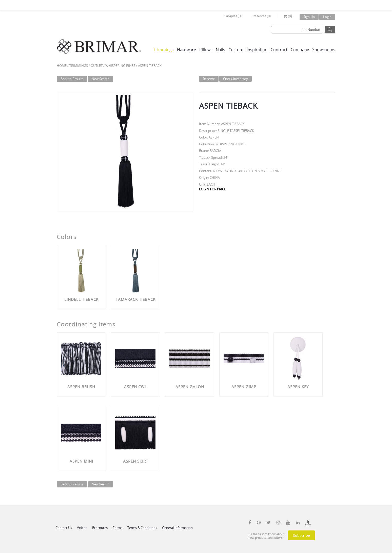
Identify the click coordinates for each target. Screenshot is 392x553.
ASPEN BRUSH (81, 387)
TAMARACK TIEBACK (136, 299)
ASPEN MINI (81, 461)
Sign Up (309, 17)
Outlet (97, 66)
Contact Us (64, 528)
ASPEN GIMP (244, 387)
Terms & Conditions (142, 528)
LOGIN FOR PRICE (212, 189)
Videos (82, 528)
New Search (101, 79)
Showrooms (324, 50)
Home (62, 66)
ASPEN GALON (190, 387)
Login (327, 17)
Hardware (187, 50)
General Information (177, 528)
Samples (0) (233, 16)
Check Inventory (236, 79)
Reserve (209, 79)
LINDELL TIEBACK (81, 299)
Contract (279, 50)
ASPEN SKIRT (136, 461)
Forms (117, 528)
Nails (220, 50)
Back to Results (72, 79)
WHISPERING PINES (120, 66)
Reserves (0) (262, 16)
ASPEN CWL (135, 387)
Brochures (100, 528)
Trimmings (163, 50)
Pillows (206, 50)
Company (300, 50)
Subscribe (301, 535)
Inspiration (257, 50)
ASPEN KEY (298, 387)
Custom (236, 50)
